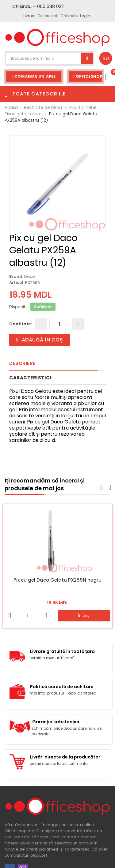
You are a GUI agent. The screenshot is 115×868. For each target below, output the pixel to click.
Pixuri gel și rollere (23, 114)
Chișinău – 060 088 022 (38, 6)
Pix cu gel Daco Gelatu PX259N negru (57, 580)
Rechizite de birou (43, 107)
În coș (84, 615)
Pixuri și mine (83, 107)
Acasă (11, 107)
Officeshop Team (88, 76)
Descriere (22, 363)
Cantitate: (20, 324)
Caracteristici (30, 378)
